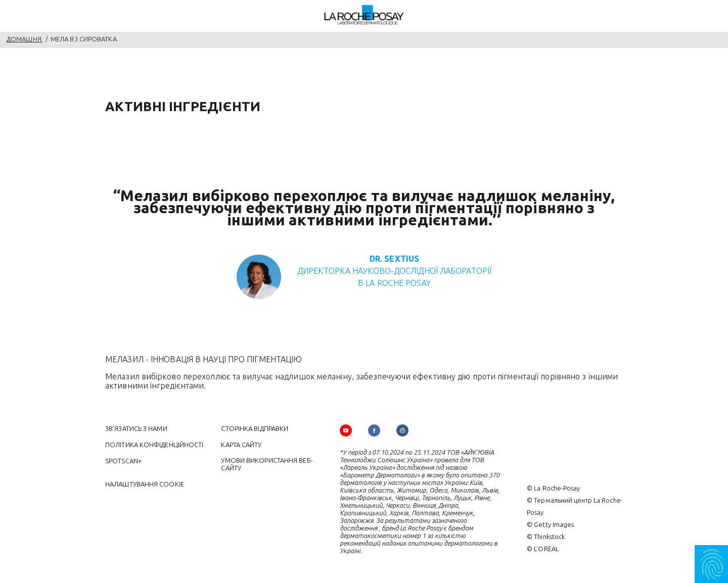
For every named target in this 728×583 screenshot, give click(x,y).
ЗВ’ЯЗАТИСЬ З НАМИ (136, 428)
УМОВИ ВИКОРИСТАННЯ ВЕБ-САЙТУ (267, 464)
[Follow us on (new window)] (374, 430)
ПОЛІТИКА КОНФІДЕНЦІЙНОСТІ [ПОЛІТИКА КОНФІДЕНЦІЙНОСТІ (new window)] (154, 445)
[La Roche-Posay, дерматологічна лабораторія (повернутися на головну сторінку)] (364, 15)
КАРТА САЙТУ (241, 445)
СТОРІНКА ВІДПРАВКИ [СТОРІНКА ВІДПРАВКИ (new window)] (255, 428)
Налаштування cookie (145, 484)
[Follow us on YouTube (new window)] (346, 430)
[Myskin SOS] (711, 564)
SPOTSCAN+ (123, 461)
